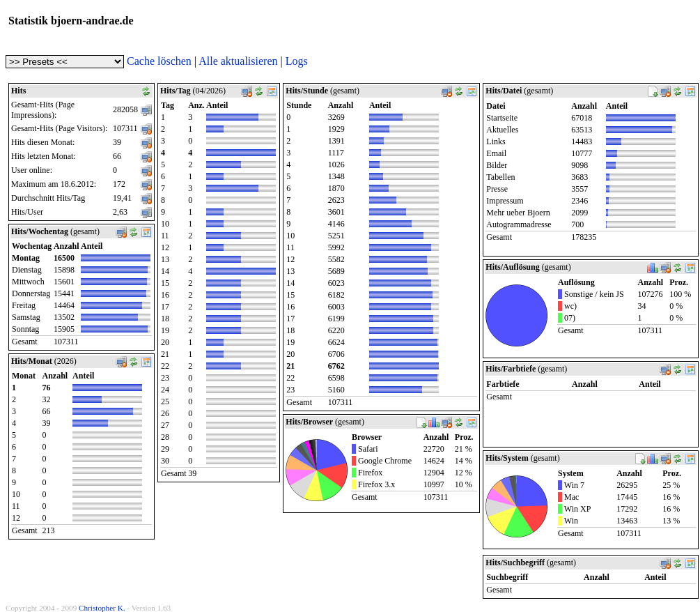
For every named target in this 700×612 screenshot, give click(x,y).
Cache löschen (159, 61)
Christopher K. (102, 608)
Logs (297, 61)
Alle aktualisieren (238, 61)
